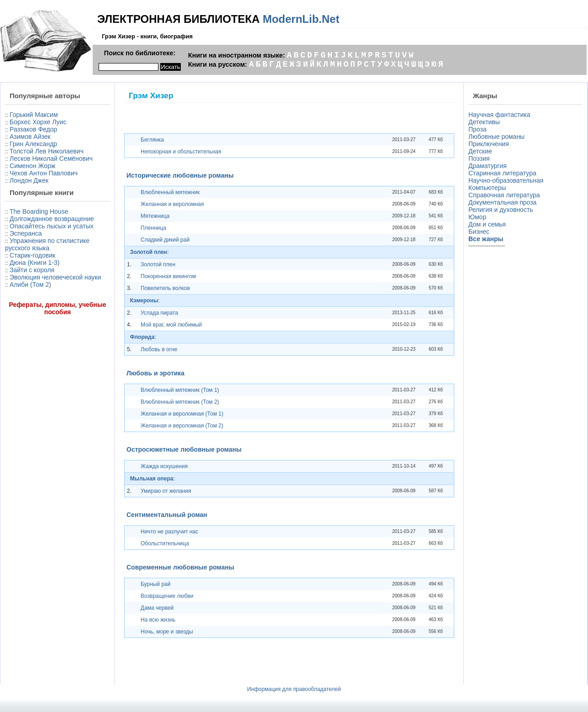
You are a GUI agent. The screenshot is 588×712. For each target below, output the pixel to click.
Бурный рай (156, 584)
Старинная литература (502, 173)
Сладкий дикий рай (165, 240)
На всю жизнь (158, 620)
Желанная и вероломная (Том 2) (182, 426)
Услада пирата (159, 313)
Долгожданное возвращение (52, 219)
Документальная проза (502, 202)
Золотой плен (158, 264)
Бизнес (479, 232)
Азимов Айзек (30, 137)
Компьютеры (487, 188)
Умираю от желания (166, 491)
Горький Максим (34, 115)
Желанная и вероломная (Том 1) (182, 414)
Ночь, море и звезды (167, 632)
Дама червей (157, 608)
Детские (480, 151)
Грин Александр (33, 144)
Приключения (489, 144)
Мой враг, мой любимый (171, 325)
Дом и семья (487, 224)
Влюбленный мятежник (170, 192)
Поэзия (479, 158)
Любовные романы (496, 137)
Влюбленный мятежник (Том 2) (180, 402)
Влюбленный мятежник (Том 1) (180, 390)
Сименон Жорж (32, 166)
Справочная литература (504, 195)
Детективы (484, 122)
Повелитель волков (165, 288)
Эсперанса (26, 233)
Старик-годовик (32, 255)
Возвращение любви (167, 596)
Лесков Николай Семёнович (51, 158)
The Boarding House (39, 211)
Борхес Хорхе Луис (38, 122)
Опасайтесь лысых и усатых (52, 226)
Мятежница (155, 216)
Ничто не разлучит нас (169, 532)
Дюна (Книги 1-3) (34, 263)
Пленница (153, 228)
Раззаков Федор (33, 129)
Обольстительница (165, 543)
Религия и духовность (501, 210)
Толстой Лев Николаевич (47, 151)
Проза (478, 129)
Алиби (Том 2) (30, 285)
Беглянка (152, 140)
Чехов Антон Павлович (44, 173)
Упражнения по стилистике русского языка (47, 244)
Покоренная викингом (168, 276)
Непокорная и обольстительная (181, 152)
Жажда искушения (164, 466)
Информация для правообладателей (294, 689)
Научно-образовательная (506, 180)
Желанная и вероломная (172, 204)
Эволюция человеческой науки (55, 277)
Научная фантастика (499, 115)
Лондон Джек (29, 180)
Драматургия (488, 166)
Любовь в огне (159, 349)
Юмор (477, 217)
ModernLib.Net (301, 19)
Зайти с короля (32, 270)
